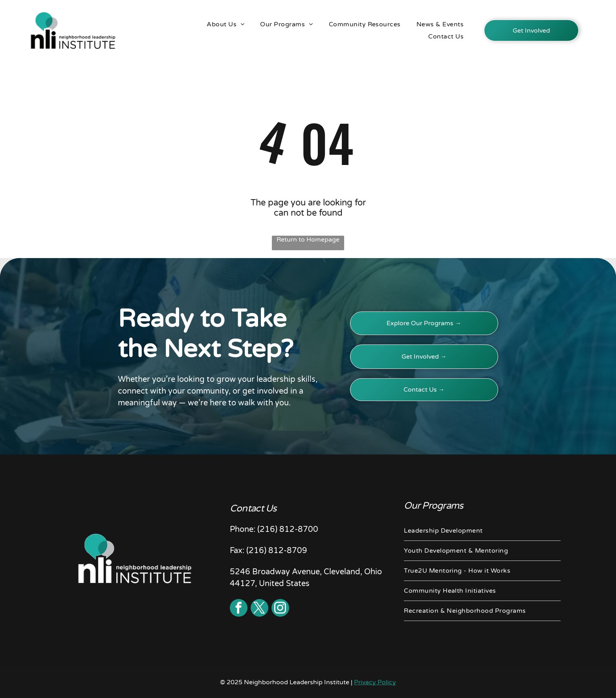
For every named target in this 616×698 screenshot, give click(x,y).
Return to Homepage (308, 240)
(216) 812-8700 (288, 529)
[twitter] (259, 609)
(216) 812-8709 (277, 551)
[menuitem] (225, 24)
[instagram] (280, 609)
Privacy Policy (375, 682)
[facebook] (239, 609)
